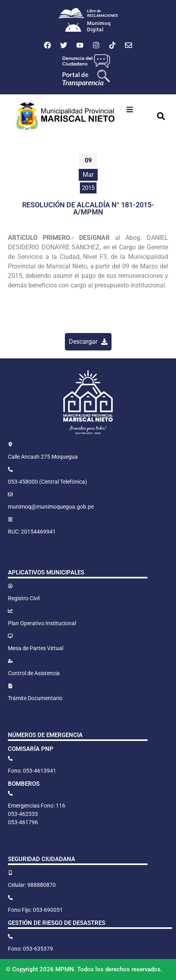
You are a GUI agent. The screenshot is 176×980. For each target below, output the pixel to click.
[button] (130, 109)
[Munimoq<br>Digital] (73, 28)
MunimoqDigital (99, 26)
